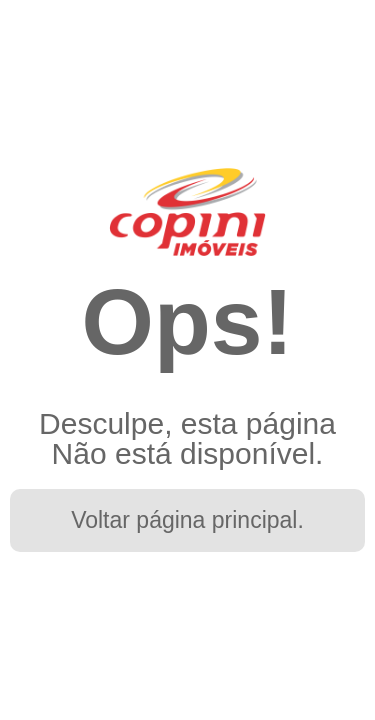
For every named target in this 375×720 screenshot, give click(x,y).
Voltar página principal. (187, 520)
